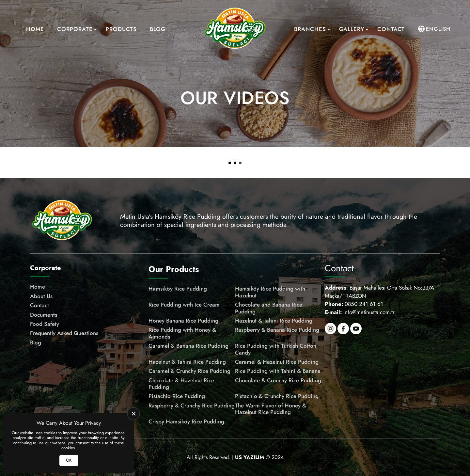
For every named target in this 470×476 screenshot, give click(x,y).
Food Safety (45, 324)
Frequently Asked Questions (64, 333)
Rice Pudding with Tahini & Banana (278, 371)
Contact (391, 29)
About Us (41, 296)
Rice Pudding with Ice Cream (184, 305)
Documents (44, 315)
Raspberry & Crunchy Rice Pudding (192, 405)
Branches (310, 29)
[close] (133, 414)
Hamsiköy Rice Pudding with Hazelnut (270, 292)
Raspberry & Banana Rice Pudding (277, 330)
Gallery (352, 29)
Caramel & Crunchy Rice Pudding (189, 371)
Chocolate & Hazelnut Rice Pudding (181, 384)
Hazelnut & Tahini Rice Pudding (274, 321)
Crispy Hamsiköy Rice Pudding (186, 421)
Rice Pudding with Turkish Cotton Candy (276, 349)
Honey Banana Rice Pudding (183, 321)
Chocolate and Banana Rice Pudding (269, 308)
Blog (158, 29)
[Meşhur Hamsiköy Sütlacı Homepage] (235, 29)
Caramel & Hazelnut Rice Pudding (277, 362)
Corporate (75, 29)
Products (121, 29)
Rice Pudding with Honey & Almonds (182, 333)
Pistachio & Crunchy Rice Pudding (277, 396)
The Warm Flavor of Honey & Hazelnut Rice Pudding (271, 409)
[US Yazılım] (250, 457)
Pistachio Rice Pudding (177, 396)
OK (69, 460)
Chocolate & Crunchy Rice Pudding (278, 380)
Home (35, 29)
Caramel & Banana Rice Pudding (188, 346)
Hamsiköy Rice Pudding (178, 289)
